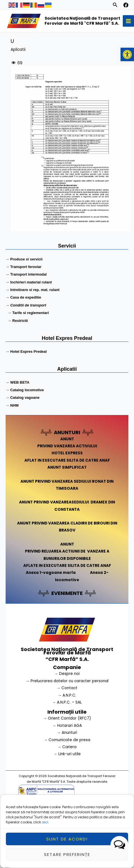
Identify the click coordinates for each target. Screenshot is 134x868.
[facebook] (126, 5)
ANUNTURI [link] (67, 432)
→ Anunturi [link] (67, 733)
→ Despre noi (67, 674)
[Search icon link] (115, 6)
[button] (127, 54)
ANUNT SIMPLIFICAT (67, 467)
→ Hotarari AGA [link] (67, 726)
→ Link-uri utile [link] (67, 754)
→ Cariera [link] (67, 747)
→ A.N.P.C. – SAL (67, 702)
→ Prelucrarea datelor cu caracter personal (67, 681)
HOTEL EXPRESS (67, 453)
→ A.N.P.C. (67, 695)
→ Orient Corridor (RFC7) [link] (67, 718)
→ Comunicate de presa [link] (67, 740)
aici (45, 831)
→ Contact (67, 688)
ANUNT (67, 439)
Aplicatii (18, 50)
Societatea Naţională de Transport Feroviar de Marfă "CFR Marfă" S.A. (82, 21)
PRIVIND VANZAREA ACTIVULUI (67, 446)
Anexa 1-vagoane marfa (51, 573)
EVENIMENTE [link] (67, 593)
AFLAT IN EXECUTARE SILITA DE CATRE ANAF (67, 460)
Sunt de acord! (67, 848)
